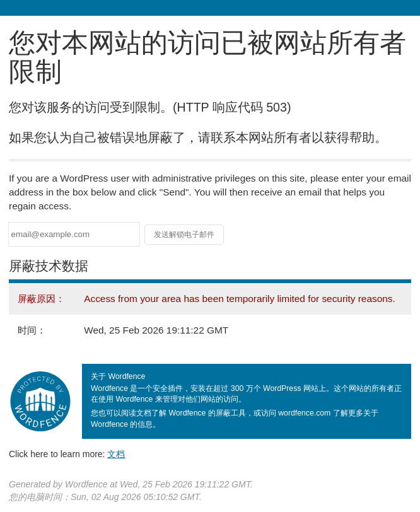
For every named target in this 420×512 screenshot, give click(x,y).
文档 (116, 454)
